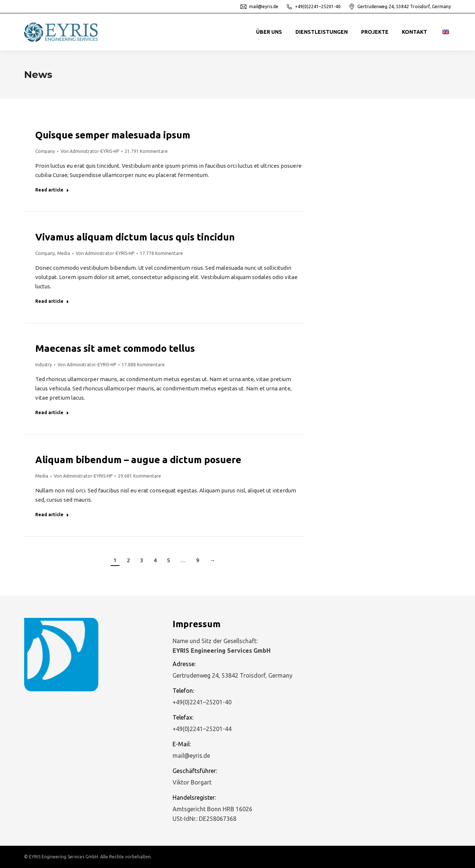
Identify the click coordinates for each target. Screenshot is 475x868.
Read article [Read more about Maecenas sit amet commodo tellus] (52, 412)
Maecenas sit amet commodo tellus (115, 348)
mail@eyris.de (259, 7)
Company (45, 151)
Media (64, 253)
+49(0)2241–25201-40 (313, 7)
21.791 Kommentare (146, 151)
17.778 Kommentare (161, 253)
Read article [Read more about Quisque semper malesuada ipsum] (52, 190)
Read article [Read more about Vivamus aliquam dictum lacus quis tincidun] (52, 301)
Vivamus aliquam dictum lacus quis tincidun (135, 237)
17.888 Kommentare (143, 365)
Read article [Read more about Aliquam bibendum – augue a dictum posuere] (52, 515)
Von (90, 151)
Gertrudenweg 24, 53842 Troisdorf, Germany (399, 7)
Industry (44, 365)
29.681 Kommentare (140, 476)
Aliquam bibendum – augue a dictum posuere (138, 460)
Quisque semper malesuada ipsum (113, 135)
